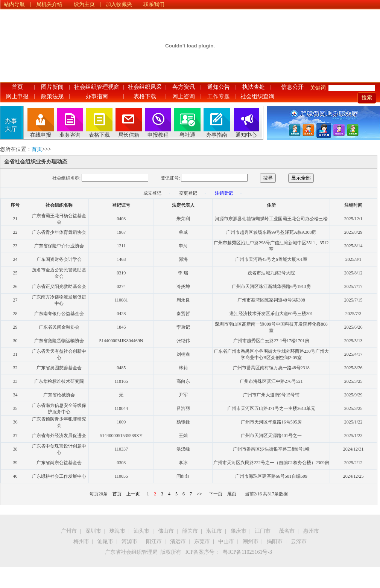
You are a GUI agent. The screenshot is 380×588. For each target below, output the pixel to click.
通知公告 (219, 87)
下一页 (216, 494)
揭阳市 (275, 542)
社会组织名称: (66, 178)
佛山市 (166, 531)
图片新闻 (52, 87)
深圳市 (93, 531)
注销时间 (353, 205)
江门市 (263, 531)
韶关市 (190, 531)
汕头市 (141, 531)
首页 (17, 87)
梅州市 (81, 542)
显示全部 (301, 178)
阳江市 (154, 542)
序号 (15, 205)
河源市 (129, 542)
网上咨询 (184, 96)
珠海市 (117, 531)
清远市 (178, 542)
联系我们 (154, 4)
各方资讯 (184, 87)
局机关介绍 (49, 4)
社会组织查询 (257, 96)
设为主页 (84, 4)
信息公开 (292, 87)
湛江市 (214, 531)
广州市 (69, 531)
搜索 (367, 98)
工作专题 (219, 96)
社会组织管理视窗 (97, 87)
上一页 (133, 494)
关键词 (318, 88)
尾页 (232, 494)
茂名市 (287, 531)
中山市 (226, 542)
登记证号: (170, 178)
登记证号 (121, 205)
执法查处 (254, 87)
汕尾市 (105, 542)
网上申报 (17, 96)
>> (199, 494)
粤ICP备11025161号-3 (247, 552)
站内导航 (14, 4)
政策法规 (52, 96)
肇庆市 (239, 531)
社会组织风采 (145, 87)
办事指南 (97, 96)
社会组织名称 (59, 205)
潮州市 (251, 542)
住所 (271, 205)
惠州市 (311, 531)
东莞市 (202, 542)
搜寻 (268, 178)
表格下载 (145, 96)
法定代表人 (183, 205)
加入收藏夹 (119, 4)
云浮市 (299, 542)
